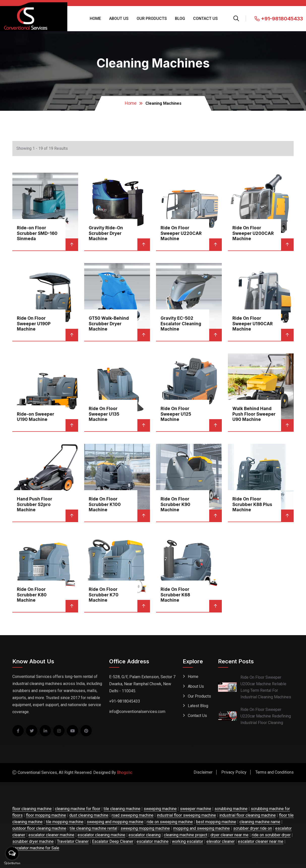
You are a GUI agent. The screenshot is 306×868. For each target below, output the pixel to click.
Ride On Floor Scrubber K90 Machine (175, 504)
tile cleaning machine (122, 809)
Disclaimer (203, 772)
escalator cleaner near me (261, 841)
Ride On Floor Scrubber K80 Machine (32, 594)
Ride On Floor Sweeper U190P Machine (34, 323)
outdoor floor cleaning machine (39, 828)
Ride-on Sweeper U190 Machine (36, 417)
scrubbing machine (231, 809)
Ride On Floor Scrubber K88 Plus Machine (252, 504)
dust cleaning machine (89, 815)
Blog (180, 19)
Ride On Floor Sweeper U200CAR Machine (253, 233)
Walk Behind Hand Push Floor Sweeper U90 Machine (254, 414)
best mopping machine (216, 822)
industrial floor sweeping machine (186, 815)
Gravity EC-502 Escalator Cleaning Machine (181, 323)
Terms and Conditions (274, 772)
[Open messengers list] (12, 853)
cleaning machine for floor (78, 809)
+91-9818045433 (279, 19)
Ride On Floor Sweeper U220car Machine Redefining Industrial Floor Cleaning (266, 716)
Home (95, 19)
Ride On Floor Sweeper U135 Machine (104, 414)
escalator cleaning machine (101, 835)
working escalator (188, 841)
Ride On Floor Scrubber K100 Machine (105, 504)
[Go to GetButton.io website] (12, 863)
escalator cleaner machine (51, 835)
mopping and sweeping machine (202, 828)
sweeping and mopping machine (115, 822)
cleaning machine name (260, 822)
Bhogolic (125, 772)
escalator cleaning (145, 835)
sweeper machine (196, 809)
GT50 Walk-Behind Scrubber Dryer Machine (109, 323)
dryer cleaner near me (230, 835)
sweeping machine (160, 809)
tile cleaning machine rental (93, 828)
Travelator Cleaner (73, 841)
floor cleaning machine (32, 809)
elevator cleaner (221, 841)
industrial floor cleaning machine (248, 815)
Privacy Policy (234, 772)
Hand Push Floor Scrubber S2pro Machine (35, 504)
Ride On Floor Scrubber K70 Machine (104, 594)
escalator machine (153, 841)
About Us (119, 19)
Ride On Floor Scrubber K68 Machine (175, 594)
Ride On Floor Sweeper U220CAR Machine (181, 233)
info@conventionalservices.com (137, 712)
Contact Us (205, 19)
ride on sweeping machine (170, 822)
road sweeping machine (133, 815)
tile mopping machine (65, 822)
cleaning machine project (186, 835)
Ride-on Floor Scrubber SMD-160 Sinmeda (37, 233)
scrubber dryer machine (33, 841)
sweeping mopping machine (145, 828)
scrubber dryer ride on (253, 828)
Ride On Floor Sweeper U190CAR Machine (253, 323)
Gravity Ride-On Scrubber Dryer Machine (106, 233)
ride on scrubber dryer (271, 835)
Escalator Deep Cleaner (113, 841)
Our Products (152, 19)
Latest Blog (198, 706)
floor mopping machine (46, 815)
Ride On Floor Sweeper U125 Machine (176, 414)
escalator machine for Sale (36, 848)
